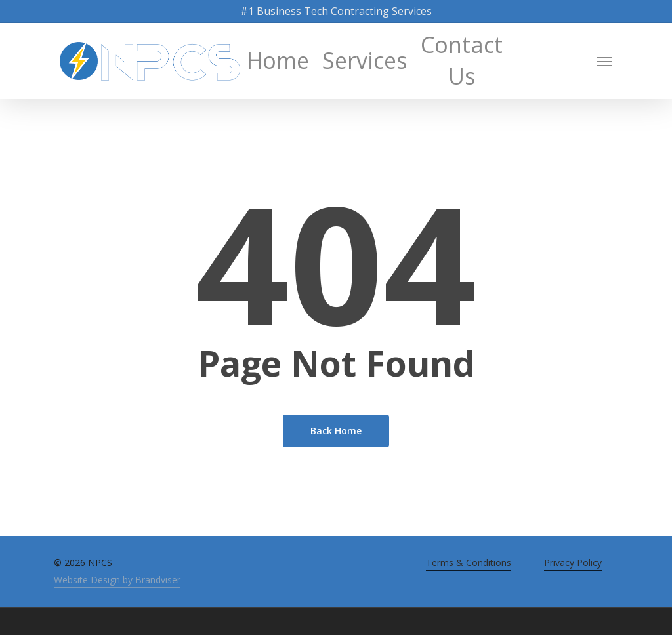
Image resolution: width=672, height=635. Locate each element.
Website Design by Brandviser (117, 580)
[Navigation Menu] (605, 61)
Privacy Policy (573, 563)
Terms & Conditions (469, 563)
